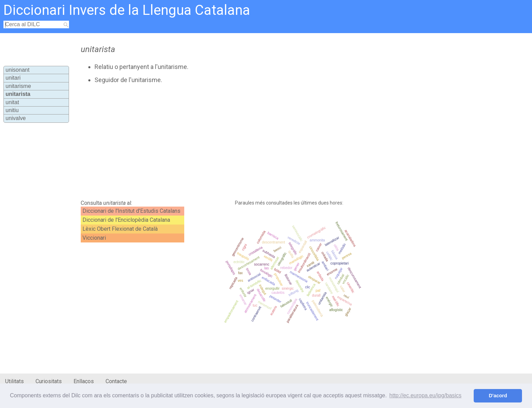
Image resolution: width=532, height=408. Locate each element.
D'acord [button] (498, 396)
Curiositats (49, 381)
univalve (16, 118)
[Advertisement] (232, 142)
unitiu (12, 110)
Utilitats (14, 381)
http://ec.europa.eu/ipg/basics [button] (426, 395)
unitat (12, 102)
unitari (13, 78)
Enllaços (84, 381)
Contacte (116, 381)
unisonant (17, 70)
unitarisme (18, 86)
